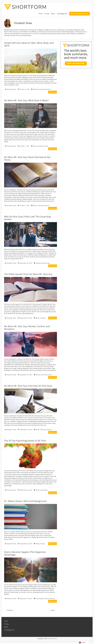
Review (38, 375)
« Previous (10, 610)
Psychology (44, 490)
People (42, 544)
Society (46, 146)
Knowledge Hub (62, 14)
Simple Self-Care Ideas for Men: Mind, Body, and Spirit (29, 44)
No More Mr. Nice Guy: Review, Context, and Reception (27, 328)
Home (41, 14)
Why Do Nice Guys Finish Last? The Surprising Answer (27, 218)
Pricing (47, 14)
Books (35, 146)
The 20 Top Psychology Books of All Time (25, 441)
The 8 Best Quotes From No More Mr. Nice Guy (28, 274)
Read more (53, 92)
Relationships (46, 263)
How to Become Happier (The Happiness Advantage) (25, 553)
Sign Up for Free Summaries (80, 14)
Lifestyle (36, 89)
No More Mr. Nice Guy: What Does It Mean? (26, 100)
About (53, 14)
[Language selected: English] (84, 642)
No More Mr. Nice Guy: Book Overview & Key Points (27, 158)
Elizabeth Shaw (11, 89)
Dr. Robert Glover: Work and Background (25, 501)
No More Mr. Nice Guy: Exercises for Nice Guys (28, 386)
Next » (53, 610)
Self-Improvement (45, 89)
